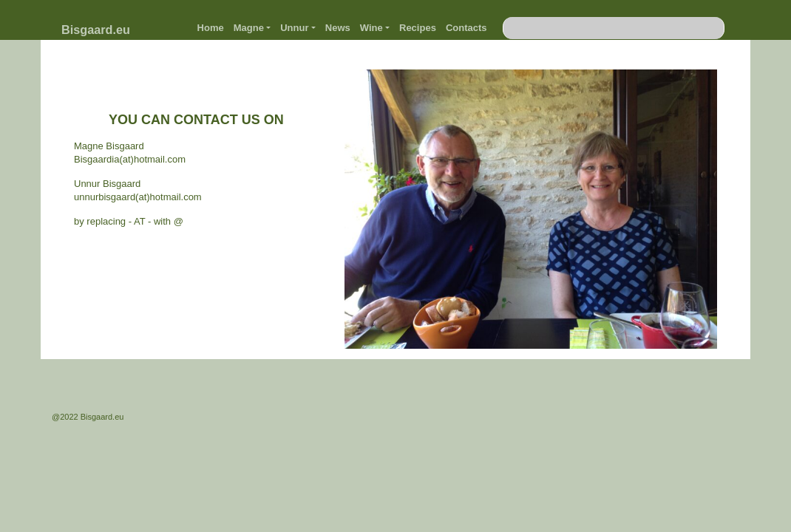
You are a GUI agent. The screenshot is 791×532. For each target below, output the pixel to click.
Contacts (466, 28)
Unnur (294, 28)
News (338, 28)
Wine (371, 28)
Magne (249, 28)
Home (211, 28)
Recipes (418, 28)
